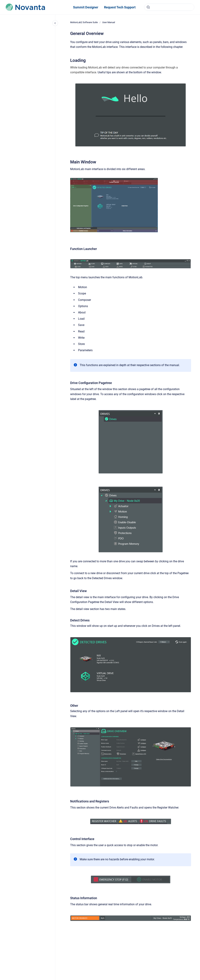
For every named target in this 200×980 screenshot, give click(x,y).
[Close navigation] (55, 23)
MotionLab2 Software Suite (84, 22)
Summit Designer (86, 7)
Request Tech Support (120, 7)
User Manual (109, 22)
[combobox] (169, 7)
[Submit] (148, 7)
